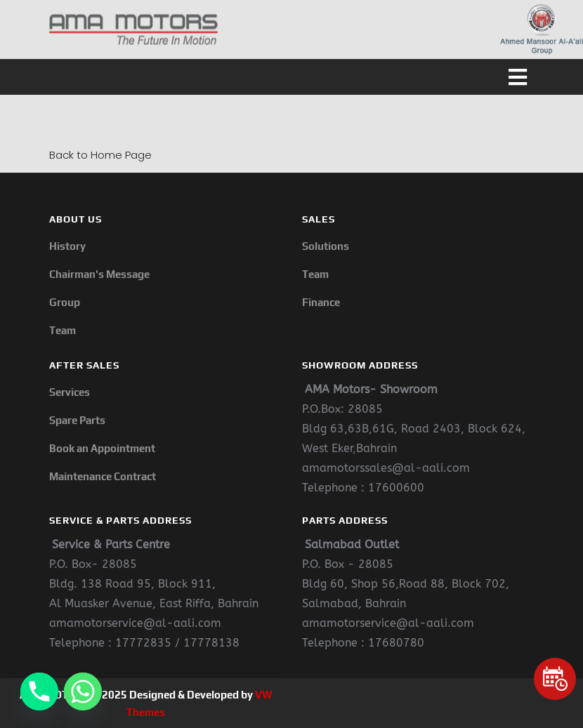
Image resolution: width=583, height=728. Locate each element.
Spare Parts (77, 420)
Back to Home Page (100, 155)
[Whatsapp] (83, 691)
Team (63, 330)
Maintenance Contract (103, 476)
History (67, 246)
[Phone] (39, 691)
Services (70, 392)
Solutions (326, 246)
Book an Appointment (102, 448)
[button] (291, 77)
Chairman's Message (99, 274)
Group (65, 302)
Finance (321, 302)
